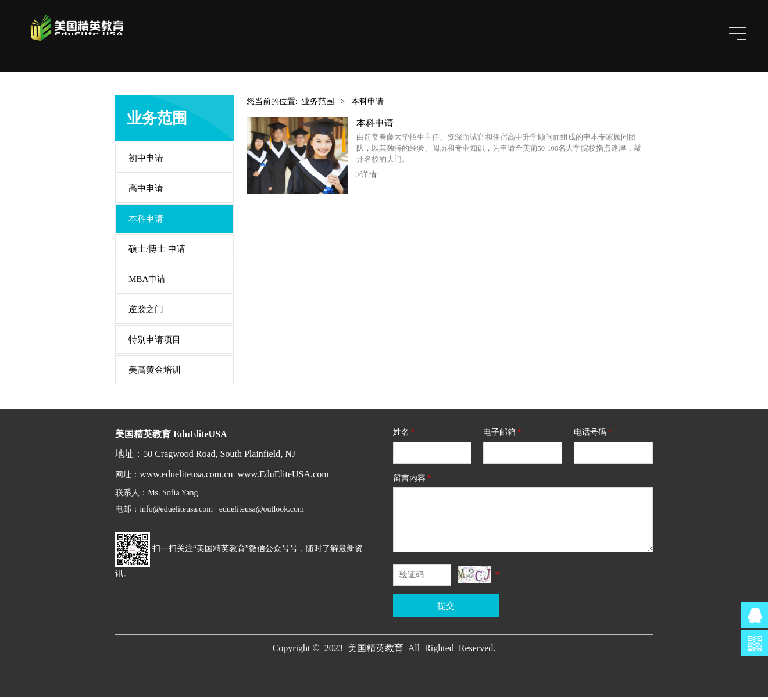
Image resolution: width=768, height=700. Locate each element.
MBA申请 (147, 283)
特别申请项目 (155, 343)
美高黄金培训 (155, 373)
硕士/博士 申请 (157, 252)
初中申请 (146, 162)
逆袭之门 (146, 313)
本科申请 (146, 222)
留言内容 (413, 481)
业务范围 (318, 105)
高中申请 (146, 192)
